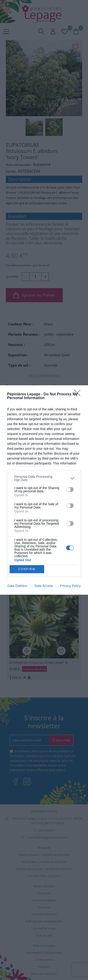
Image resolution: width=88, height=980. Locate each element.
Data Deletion (17, 586)
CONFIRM (27, 569)
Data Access (44, 586)
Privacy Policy (70, 586)
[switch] (70, 490)
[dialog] (44, 490)
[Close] (79, 394)
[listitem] (44, 478)
